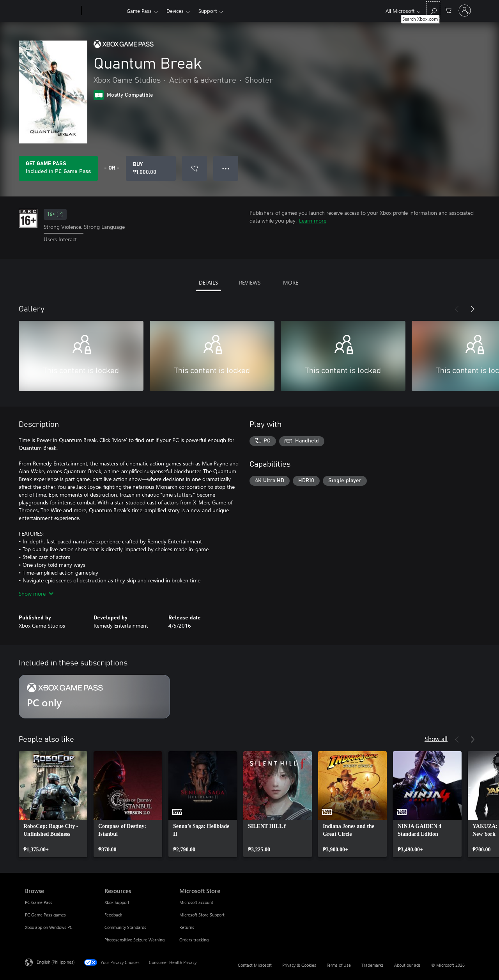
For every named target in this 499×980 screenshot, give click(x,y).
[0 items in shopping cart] (448, 10)
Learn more (313, 220)
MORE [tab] (291, 282)
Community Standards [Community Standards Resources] (125, 927)
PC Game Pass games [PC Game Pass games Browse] (45, 915)
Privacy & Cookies (299, 965)
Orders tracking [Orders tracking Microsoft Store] (194, 940)
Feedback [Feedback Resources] (113, 915)
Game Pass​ (139, 11)
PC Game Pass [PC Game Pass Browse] (39, 902)
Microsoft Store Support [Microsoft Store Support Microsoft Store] (202, 915)
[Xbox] (103, 11)
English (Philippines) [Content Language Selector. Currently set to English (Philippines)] (56, 961)
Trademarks (372, 965)
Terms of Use (339, 965)
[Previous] (457, 309)
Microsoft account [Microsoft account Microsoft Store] (196, 902)
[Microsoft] (52, 11)
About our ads (407, 965)
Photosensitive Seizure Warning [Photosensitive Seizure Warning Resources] (134, 940)
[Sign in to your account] (465, 11)
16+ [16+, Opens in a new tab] (55, 214)
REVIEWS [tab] (250, 282)
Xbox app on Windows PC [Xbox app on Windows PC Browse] (49, 927)
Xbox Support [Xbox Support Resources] (117, 902)
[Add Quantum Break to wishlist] (195, 168)
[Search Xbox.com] (433, 10)
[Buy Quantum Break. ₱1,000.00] (151, 168)
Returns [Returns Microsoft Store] (187, 927)
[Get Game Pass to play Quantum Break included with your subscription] (58, 168)
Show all (436, 739)
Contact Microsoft (255, 965)
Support (208, 11)
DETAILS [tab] (208, 282)
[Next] (472, 309)
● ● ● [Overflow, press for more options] (226, 168)
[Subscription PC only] (94, 697)
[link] (53, 804)
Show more (36, 593)
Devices (175, 11)
